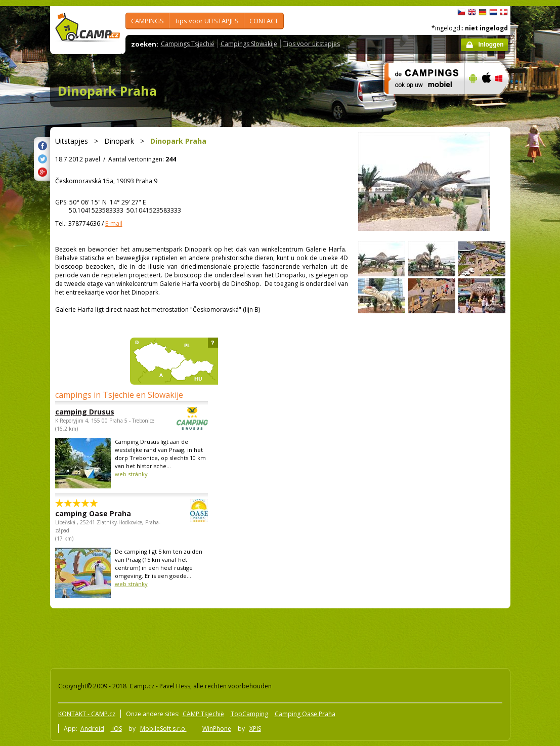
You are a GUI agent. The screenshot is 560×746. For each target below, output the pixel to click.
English (472, 12)
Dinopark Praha (107, 91)
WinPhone (217, 729)
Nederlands (493, 12)
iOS (116, 729)
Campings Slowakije (249, 44)
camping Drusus (104, 412)
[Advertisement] (232, 636)
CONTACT (264, 21)
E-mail (114, 223)
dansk (504, 12)
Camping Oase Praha (305, 714)
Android (92, 729)
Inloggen (491, 45)
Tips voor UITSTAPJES (207, 21)
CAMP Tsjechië (203, 714)
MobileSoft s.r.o (163, 729)
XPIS (255, 729)
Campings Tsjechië (188, 44)
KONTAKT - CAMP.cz (87, 714)
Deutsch (483, 12)
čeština (461, 12)
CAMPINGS (147, 21)
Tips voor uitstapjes (312, 44)
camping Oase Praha (104, 513)
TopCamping (249, 714)
